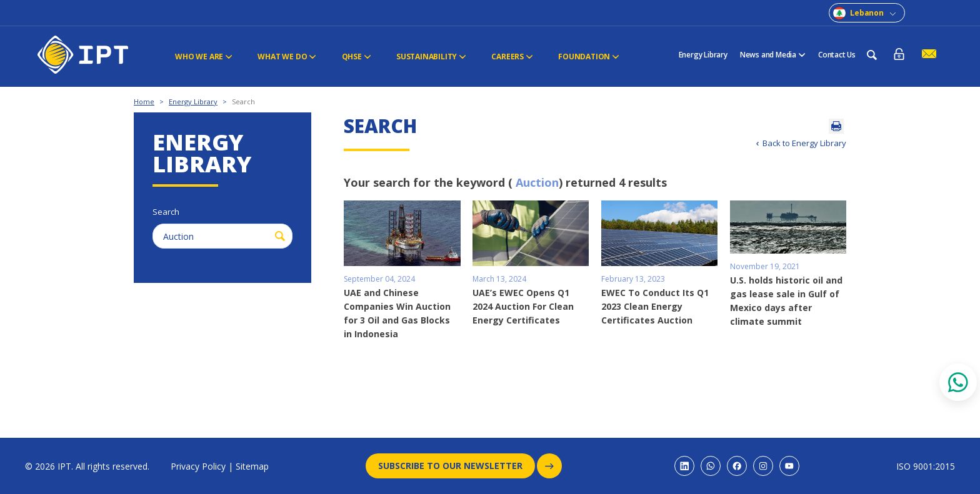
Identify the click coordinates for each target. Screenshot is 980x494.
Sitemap (252, 466)
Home (144, 101)
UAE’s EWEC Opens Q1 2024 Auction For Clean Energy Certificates (523, 306)
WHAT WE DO (287, 57)
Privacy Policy (198, 466)
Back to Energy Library (804, 143)
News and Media (773, 55)
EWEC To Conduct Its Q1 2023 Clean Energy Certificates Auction (655, 306)
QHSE (356, 57)
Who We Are (204, 57)
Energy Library (703, 55)
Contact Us (837, 55)
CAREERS (512, 57)
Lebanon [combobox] (867, 13)
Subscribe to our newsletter (457, 466)
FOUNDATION (588, 57)
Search (243, 101)
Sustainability (431, 57)
